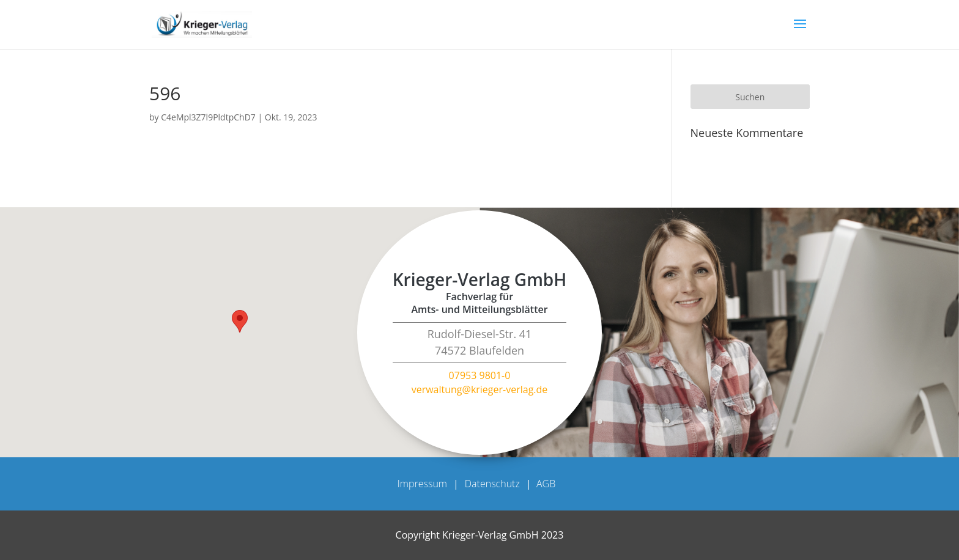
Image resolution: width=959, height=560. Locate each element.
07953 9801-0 (480, 375)
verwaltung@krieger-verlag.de (480, 389)
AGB (546, 484)
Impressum (422, 484)
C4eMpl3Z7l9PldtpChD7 (208, 117)
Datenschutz (492, 484)
